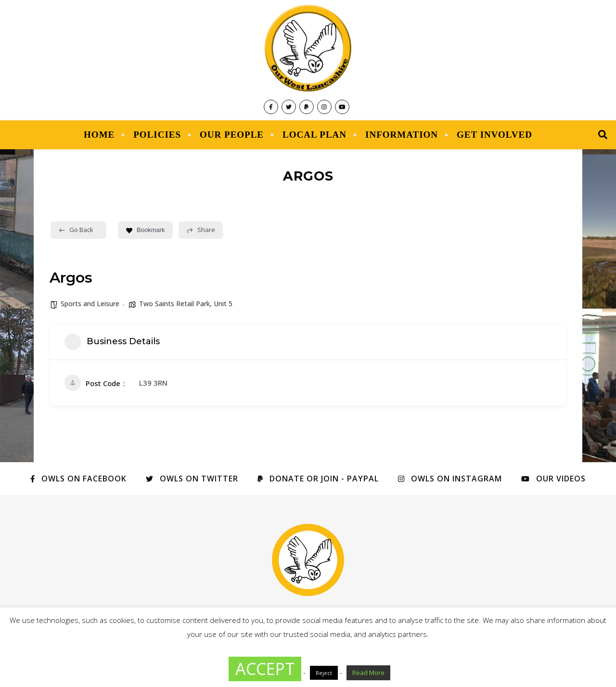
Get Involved (494, 135)
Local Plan (314, 135)
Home (99, 135)
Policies (157, 135)
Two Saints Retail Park (174, 304)
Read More (368, 673)
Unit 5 (223, 304)
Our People (232, 135)
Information (402, 135)
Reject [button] (324, 673)
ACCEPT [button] (265, 669)
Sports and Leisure (90, 304)
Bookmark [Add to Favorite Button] (145, 230)
